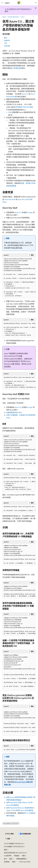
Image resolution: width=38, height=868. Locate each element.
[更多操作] (34, 17)
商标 (14, 862)
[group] (19, 277)
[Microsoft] (19, 3)
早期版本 (17, 856)
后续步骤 (7, 46)
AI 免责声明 (8, 856)
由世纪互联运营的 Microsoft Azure (15, 853)
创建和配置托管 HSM (14, 412)
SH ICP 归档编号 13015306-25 (14, 844)
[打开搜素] (36, 3)
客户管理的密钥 (16, 68)
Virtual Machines (13, 17)
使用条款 (7, 862)
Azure (4, 17)
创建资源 (7, 40)
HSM (10, 112)
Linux (22, 17)
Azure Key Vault (10, 199)
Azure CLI (25, 94)
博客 (23, 856)
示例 (5, 43)
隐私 (5, 850)
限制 (5, 38)
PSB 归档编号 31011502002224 (14, 847)
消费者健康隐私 (21, 859)
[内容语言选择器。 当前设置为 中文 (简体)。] (10, 834)
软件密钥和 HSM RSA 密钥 (23, 107)
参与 (5, 859)
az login (30, 212)
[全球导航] (2, 3)
